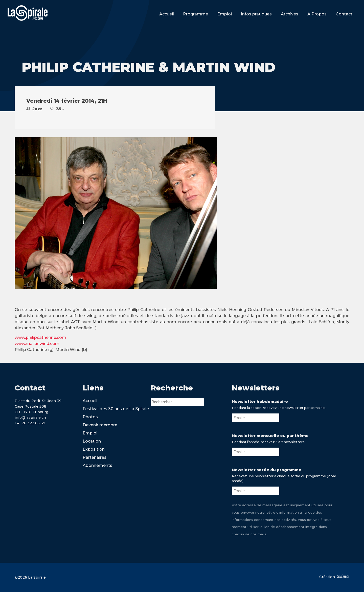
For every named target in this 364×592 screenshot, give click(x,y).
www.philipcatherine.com (40, 337)
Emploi (224, 14)
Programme (196, 14)
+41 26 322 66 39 (30, 423)
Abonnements (97, 465)
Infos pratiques (256, 14)
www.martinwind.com (37, 344)
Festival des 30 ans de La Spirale (116, 409)
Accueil (167, 14)
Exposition (94, 449)
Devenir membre (100, 425)
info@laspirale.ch (30, 418)
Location (92, 441)
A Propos (317, 14)
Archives (290, 14)
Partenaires (95, 457)
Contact (344, 14)
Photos (90, 417)
